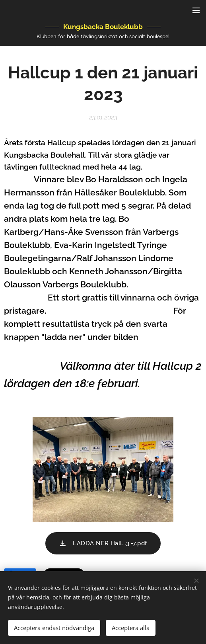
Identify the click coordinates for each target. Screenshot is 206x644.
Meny (196, 10)
